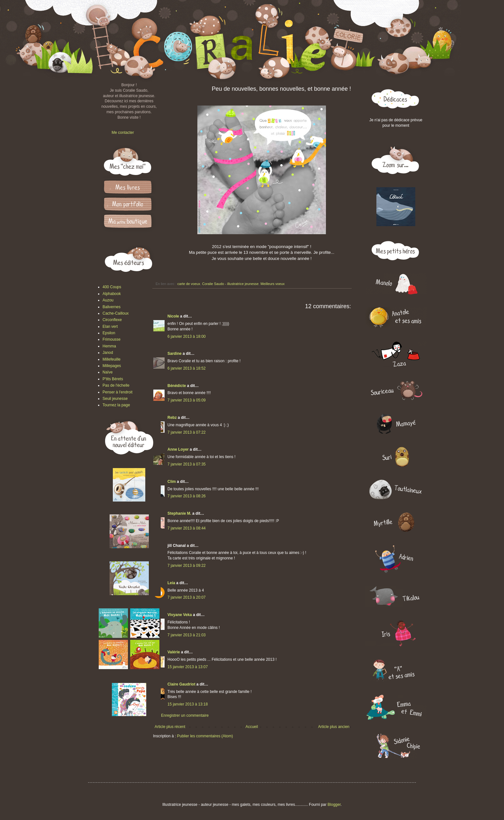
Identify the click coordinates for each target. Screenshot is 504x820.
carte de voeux (189, 284)
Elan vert (110, 327)
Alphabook (112, 294)
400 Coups (112, 287)
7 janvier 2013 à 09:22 (187, 566)
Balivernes (112, 307)
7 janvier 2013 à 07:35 (187, 464)
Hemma (109, 346)
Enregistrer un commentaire (185, 715)
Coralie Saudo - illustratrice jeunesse (230, 284)
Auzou (108, 300)
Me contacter (123, 133)
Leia (171, 583)
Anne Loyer (178, 449)
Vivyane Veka (180, 615)
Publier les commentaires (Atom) (205, 736)
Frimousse (112, 339)
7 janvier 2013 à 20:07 (187, 597)
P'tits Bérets (113, 379)
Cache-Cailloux (116, 313)
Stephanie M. (179, 513)
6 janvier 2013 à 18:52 (187, 368)
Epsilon (109, 333)
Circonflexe (112, 320)
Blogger (334, 805)
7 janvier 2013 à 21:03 (187, 635)
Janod (108, 353)
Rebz (172, 418)
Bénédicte (177, 386)
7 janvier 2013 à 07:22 (187, 432)
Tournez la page (116, 405)
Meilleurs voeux (273, 284)
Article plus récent (170, 727)
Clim (172, 482)
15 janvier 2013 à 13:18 (188, 704)
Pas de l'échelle (116, 385)
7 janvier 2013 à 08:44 (187, 528)
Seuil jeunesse (115, 399)
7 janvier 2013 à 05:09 (187, 400)
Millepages (112, 366)
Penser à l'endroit (117, 392)
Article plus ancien (334, 727)
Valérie (174, 652)
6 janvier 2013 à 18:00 (187, 336)
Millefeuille (112, 359)
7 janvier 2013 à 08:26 (187, 496)
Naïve (108, 372)
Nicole (173, 316)
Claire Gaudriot (181, 684)
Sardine (175, 354)
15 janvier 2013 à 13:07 (188, 667)
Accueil (252, 727)
